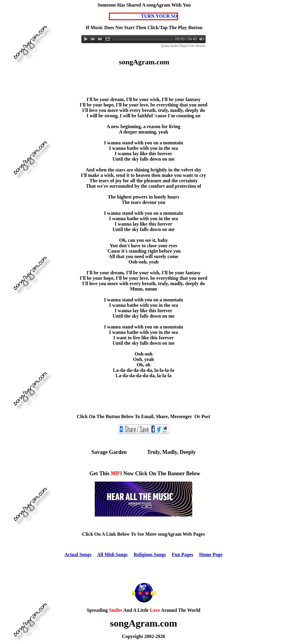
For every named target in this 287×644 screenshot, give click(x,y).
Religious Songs (150, 555)
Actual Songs (78, 555)
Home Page (211, 555)
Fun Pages (182, 555)
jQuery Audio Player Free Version (183, 46)
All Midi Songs (112, 555)
